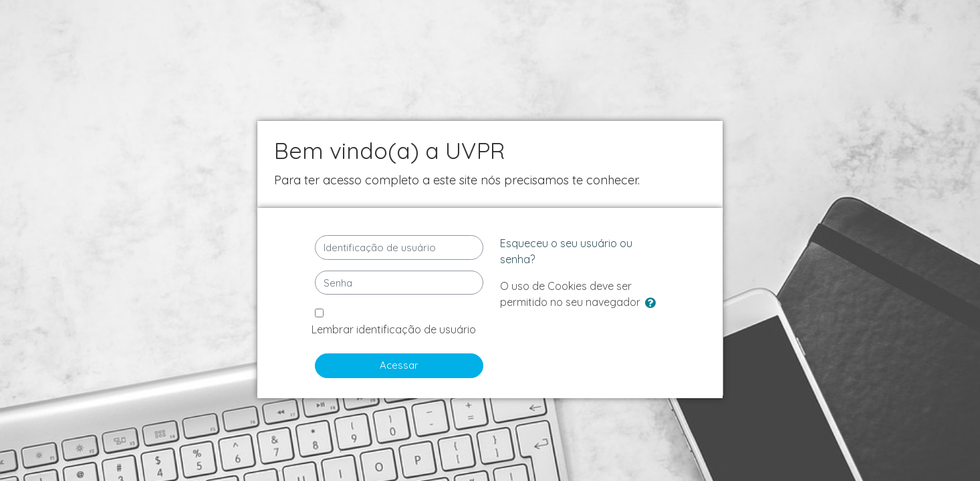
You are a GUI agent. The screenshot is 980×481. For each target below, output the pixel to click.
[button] (653, 304)
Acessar (399, 365)
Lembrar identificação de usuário (394, 329)
